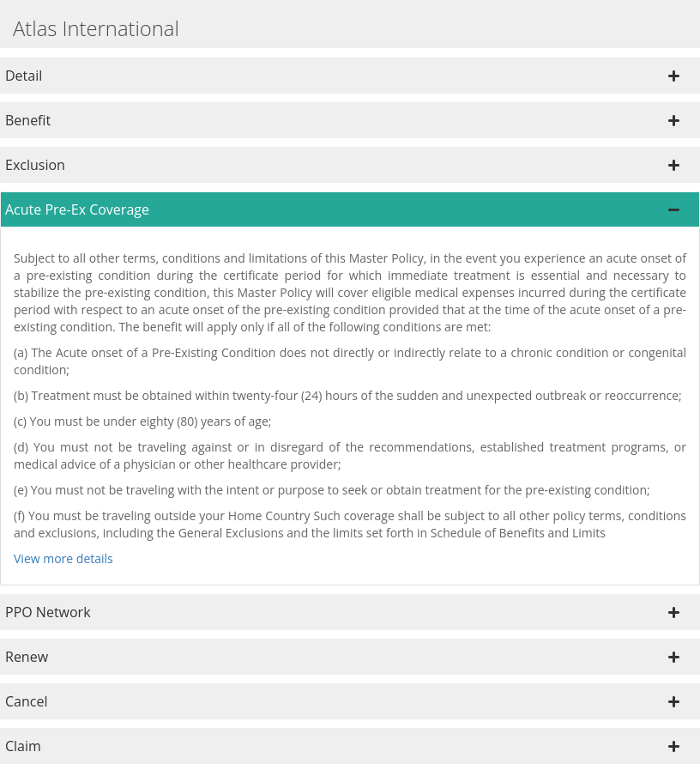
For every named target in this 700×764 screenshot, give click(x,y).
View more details (63, 558)
